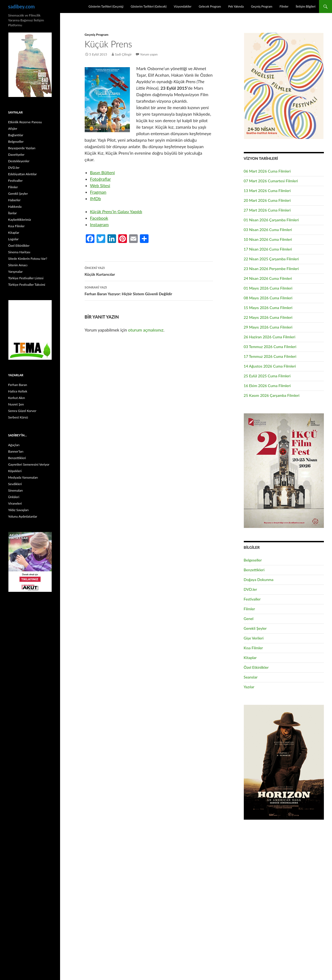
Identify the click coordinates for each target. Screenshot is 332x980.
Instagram (99, 224)
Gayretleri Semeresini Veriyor (29, 464)
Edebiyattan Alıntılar (22, 174)
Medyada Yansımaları (23, 477)
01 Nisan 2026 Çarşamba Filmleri (271, 220)
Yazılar (249, 687)
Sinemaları (15, 490)
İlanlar (12, 213)
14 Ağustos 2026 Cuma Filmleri (270, 366)
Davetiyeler (16, 155)
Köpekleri (15, 471)
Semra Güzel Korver (22, 411)
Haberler (14, 200)
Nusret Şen (16, 404)
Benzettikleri (254, 570)
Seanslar (251, 677)
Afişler (13, 129)
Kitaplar (250, 658)
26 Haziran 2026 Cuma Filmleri (270, 337)
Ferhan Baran (18, 385)
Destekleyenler (19, 161)
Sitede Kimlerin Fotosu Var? (28, 259)
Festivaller (252, 599)
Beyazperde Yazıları (22, 148)
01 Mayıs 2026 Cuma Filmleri (268, 288)
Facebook (99, 218)
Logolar (13, 239)
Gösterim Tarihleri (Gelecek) (149, 6)
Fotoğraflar (101, 179)
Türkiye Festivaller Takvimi (27, 285)
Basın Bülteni (103, 172)
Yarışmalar (15, 272)
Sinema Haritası (19, 252)
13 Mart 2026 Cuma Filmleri (267, 191)
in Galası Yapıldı (116, 211)
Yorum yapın (149, 54)
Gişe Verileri (254, 638)
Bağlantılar (16, 135)
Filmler (284, 6)
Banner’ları (16, 451)
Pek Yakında (236, 6)
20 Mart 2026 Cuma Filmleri (267, 200)
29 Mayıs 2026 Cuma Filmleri (268, 327)
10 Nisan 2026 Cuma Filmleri (268, 239)
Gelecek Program (210, 6)
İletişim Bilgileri (306, 6)
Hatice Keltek (18, 391)
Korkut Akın (17, 398)
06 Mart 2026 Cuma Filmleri (267, 171)
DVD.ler (250, 589)
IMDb (96, 198)
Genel (249, 619)
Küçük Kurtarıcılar (149, 271)
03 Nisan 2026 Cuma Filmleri (268, 230)
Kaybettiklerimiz (20, 220)
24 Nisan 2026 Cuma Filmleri (268, 278)
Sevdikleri (15, 484)
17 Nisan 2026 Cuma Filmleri (268, 249)
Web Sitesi (100, 185)
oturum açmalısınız (146, 330)
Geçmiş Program (262, 6)
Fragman (98, 192)
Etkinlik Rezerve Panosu (25, 122)
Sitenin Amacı (18, 265)
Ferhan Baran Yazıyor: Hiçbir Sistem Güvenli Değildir (149, 290)
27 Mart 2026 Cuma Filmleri (267, 210)
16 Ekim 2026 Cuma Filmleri (267, 386)
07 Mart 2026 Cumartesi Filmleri (271, 181)
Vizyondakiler (183, 6)
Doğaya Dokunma (259, 580)
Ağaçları (14, 445)
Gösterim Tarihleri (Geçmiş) (106, 6)
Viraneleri (15, 503)
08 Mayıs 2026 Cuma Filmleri (268, 298)
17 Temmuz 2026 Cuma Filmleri (270, 356)
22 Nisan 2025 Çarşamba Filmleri (271, 259)
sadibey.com (21, 7)
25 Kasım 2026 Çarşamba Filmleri (272, 395)
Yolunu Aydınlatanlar (23, 516)
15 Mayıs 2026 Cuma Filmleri (268, 308)
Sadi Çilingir (123, 54)
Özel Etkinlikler (256, 667)
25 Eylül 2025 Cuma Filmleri (267, 376)
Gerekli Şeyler (255, 628)
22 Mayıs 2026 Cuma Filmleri (268, 317)
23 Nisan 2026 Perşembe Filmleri (271, 269)
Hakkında (15, 207)
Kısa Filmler (253, 648)
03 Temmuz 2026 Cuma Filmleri (270, 347)
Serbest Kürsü (18, 417)
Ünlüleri (14, 497)
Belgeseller (253, 560)
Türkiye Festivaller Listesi (26, 278)
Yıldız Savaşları (18, 510)
